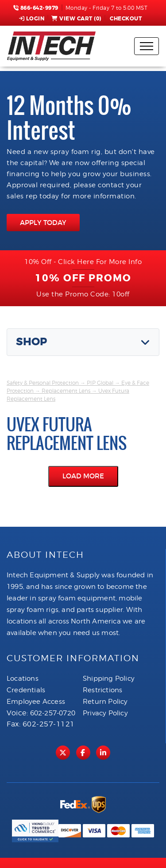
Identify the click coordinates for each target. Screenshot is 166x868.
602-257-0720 (53, 713)
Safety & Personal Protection (43, 383)
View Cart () (76, 19)
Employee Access (36, 702)
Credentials (26, 690)
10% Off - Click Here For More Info (83, 262)
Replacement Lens (66, 391)
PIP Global (100, 383)
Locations (23, 679)
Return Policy (105, 702)
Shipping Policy (109, 679)
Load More (83, 476)
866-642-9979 (36, 8)
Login (32, 19)
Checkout (125, 19)
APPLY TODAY (43, 223)
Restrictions (102, 690)
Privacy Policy (105, 713)
